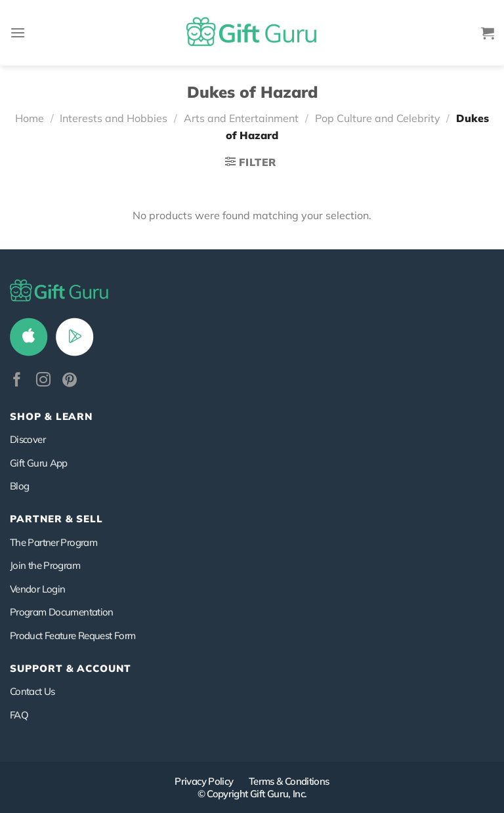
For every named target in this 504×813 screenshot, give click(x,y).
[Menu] (18, 32)
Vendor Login (37, 589)
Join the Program (45, 565)
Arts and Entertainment (241, 118)
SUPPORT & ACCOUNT (71, 668)
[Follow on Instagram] (43, 381)
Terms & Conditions (289, 781)
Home (30, 118)
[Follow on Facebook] (17, 381)
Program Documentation (62, 612)
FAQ (19, 715)
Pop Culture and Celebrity (378, 118)
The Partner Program (53, 542)
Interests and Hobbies (114, 118)
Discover (28, 439)
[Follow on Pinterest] (70, 381)
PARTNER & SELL (56, 519)
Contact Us (32, 691)
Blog (19, 486)
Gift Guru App (39, 463)
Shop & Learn (51, 416)
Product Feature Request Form (73, 636)
